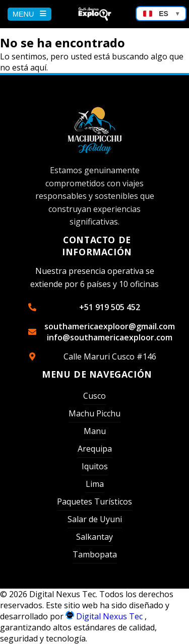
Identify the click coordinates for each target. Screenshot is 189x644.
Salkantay (94, 537)
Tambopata (95, 554)
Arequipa (95, 449)
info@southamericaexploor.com (110, 337)
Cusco (94, 396)
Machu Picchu (94, 413)
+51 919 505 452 (110, 307)
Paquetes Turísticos (94, 502)
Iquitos (95, 466)
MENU (29, 14)
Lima (95, 484)
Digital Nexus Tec (105, 616)
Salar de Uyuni (95, 519)
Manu (95, 431)
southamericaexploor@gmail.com (110, 326)
